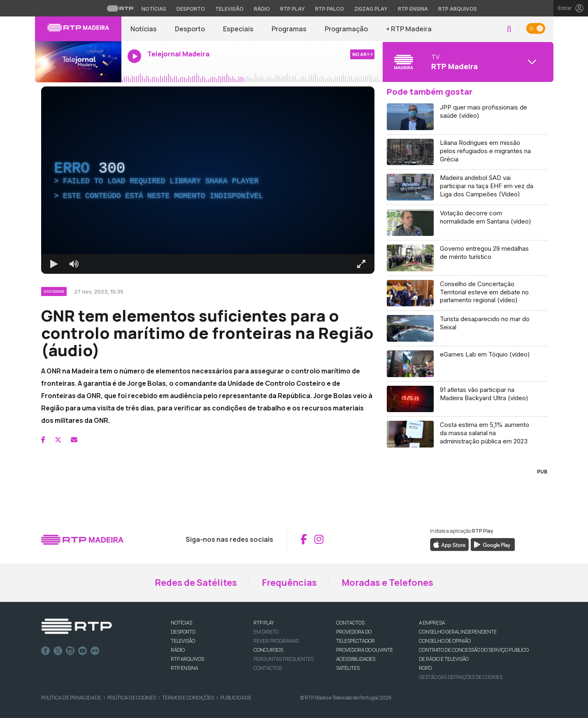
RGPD (425, 668)
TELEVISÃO (183, 641)
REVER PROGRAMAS (276, 641)
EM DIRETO (266, 632)
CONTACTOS (350, 623)
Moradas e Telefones (387, 583)
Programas (289, 29)
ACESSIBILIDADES (356, 659)
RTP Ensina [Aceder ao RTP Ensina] (413, 9)
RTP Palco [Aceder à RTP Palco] (330, 9)
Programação (346, 29)
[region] (208, 180)
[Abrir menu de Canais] (467, 62)
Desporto (190, 29)
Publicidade (236, 698)
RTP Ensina (184, 668)
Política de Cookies (132, 698)
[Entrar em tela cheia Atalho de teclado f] (361, 264)
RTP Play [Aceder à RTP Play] (293, 9)
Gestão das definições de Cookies (461, 677)
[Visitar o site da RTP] (120, 8)
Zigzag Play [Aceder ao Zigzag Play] (371, 9)
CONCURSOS (268, 650)
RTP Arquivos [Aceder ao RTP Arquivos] (458, 9)
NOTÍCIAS (181, 623)
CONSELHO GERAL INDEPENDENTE (458, 632)
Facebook (46, 651)
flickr (95, 651)
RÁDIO (178, 650)
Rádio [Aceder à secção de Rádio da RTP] (262, 9)
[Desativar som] (74, 264)
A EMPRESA (432, 623)
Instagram (70, 651)
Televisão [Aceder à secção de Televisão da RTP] (229, 9)
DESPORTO (183, 632)
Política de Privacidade (71, 698)
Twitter (58, 651)
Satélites (348, 668)
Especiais (238, 29)
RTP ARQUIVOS (187, 659)
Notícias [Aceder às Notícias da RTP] (154, 9)
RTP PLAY (264, 623)
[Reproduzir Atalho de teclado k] (54, 264)
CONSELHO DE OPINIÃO (445, 641)
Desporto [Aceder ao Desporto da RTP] (191, 9)
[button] (509, 29)
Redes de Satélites (196, 583)
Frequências (289, 583)
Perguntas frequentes (284, 659)
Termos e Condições (188, 698)
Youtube (83, 651)
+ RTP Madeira (409, 29)
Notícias (144, 29)
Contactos (268, 668)
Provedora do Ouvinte (365, 650)
